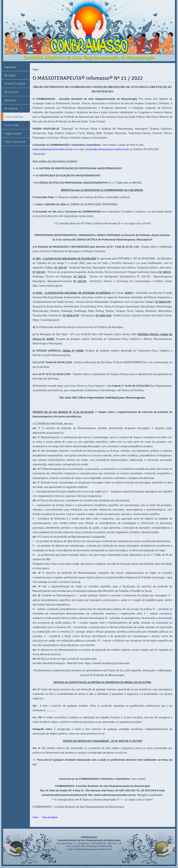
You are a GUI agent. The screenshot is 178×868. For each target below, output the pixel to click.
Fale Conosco (15, 142)
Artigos (10, 75)
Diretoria (12, 92)
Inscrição (12, 125)
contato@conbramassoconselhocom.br (107, 149)
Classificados (15, 84)
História (11, 108)
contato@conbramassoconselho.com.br (93, 849)
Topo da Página (50, 817)
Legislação (13, 133)
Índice (36, 70)
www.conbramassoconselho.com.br (53, 149)
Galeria (10, 100)
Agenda (10, 67)
